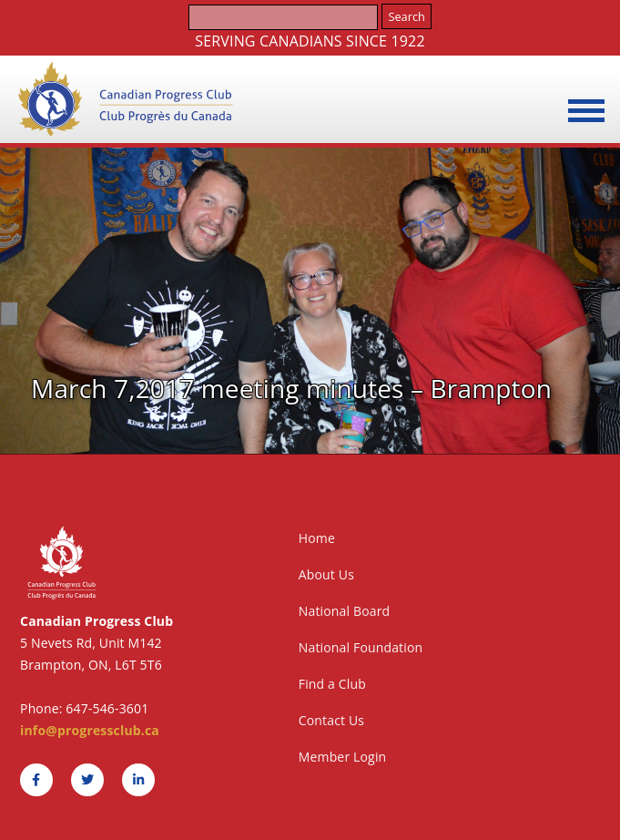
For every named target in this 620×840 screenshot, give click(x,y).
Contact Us (331, 720)
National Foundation (361, 647)
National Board (345, 611)
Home (317, 538)
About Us (326, 574)
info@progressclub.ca (90, 730)
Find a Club (332, 684)
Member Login (343, 757)
